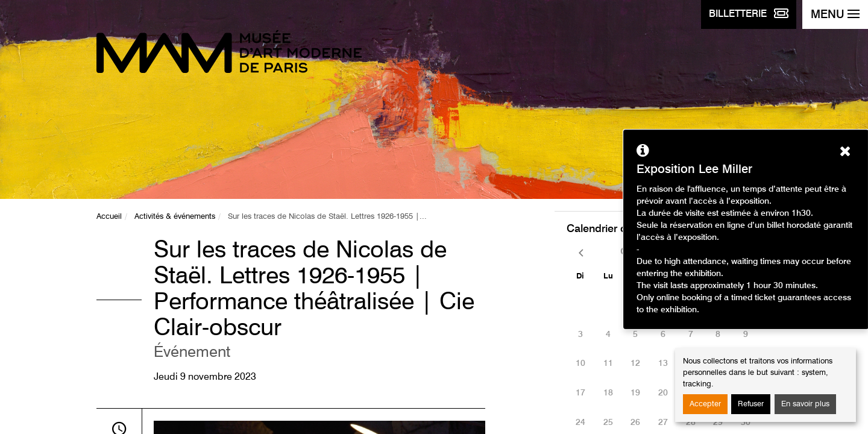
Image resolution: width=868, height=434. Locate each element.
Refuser (751, 404)
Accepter (705, 404)
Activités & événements (175, 217)
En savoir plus (805, 404)
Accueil (109, 217)
